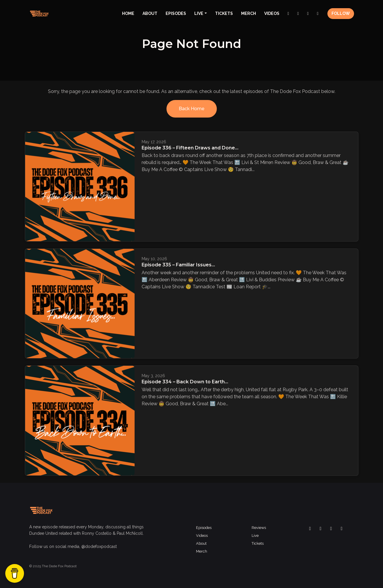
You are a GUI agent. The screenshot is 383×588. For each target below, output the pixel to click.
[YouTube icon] (342, 529)
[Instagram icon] (331, 529)
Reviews (259, 528)
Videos (272, 13)
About (150, 13)
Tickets (224, 13)
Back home (192, 109)
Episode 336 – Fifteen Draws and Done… (190, 148)
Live (199, 13)
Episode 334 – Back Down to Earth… (185, 382)
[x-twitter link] (308, 14)
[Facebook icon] (310, 529)
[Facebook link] (288, 14)
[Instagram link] (298, 14)
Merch (249, 13)
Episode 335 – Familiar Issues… (178, 265)
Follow (341, 13)
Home (128, 13)
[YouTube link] (318, 14)
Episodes (176, 13)
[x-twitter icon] (321, 529)
